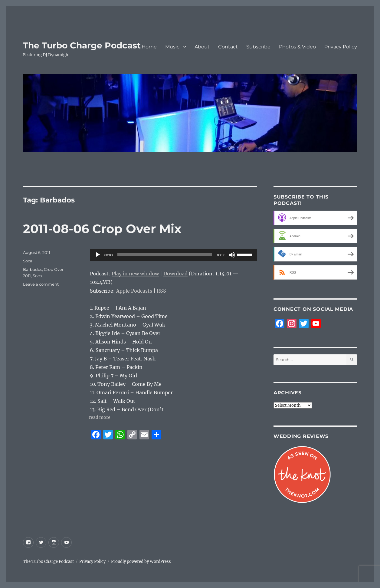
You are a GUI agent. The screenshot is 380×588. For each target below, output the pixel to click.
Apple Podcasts (134, 291)
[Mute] (232, 255)
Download (175, 274)
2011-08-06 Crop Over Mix (102, 229)
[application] (173, 255)
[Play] (98, 255)
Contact (228, 47)
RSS (161, 291)
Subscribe (258, 47)
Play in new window (135, 274)
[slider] (165, 255)
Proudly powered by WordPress (141, 562)
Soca (28, 261)
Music (172, 47)
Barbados (33, 269)
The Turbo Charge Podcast (82, 45)
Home (149, 47)
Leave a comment (41, 284)
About (202, 47)
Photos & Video (297, 47)
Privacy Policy (341, 47)
